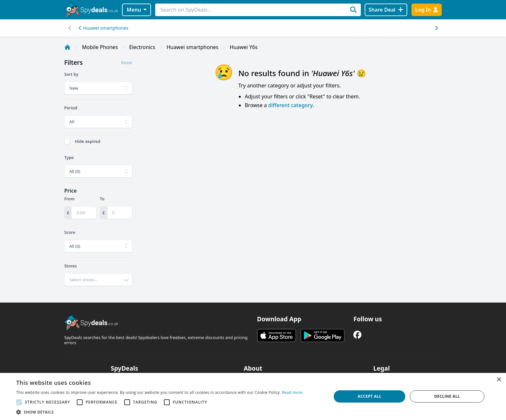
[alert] (253, 396)
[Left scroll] (436, 28)
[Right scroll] (70, 28)
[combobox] (98, 280)
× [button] (499, 380)
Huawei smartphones (104, 28)
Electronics (142, 47)
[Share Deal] (386, 10)
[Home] (67, 47)
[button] (159, 412)
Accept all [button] (369, 396)
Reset (126, 63)
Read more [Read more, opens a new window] (292, 392)
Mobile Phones (100, 47)
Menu (137, 10)
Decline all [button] (447, 396)
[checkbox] (67, 141)
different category (290, 105)
